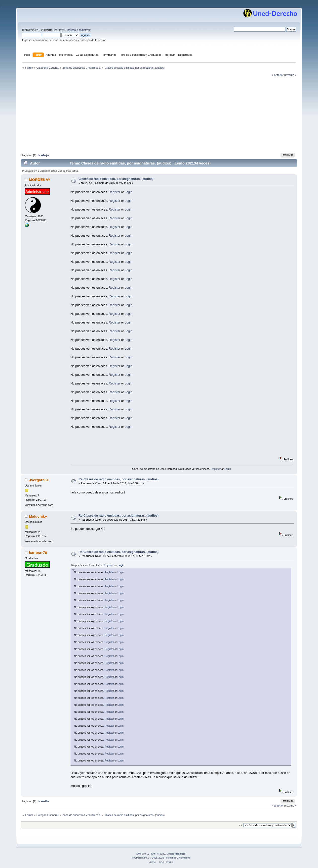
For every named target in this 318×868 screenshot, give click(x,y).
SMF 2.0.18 (143, 854)
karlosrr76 (38, 553)
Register (115, 192)
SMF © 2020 (158, 854)
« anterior (278, 75)
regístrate (85, 30)
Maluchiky (38, 516)
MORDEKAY (40, 180)
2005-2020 (158, 858)
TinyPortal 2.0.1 (140, 858)
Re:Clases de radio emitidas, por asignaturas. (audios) (119, 479)
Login (129, 192)
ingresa (71, 30)
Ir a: (240, 825)
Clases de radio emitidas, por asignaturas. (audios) (116, 179)
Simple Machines (176, 854)
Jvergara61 (39, 480)
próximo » (291, 75)
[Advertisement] (159, 114)
